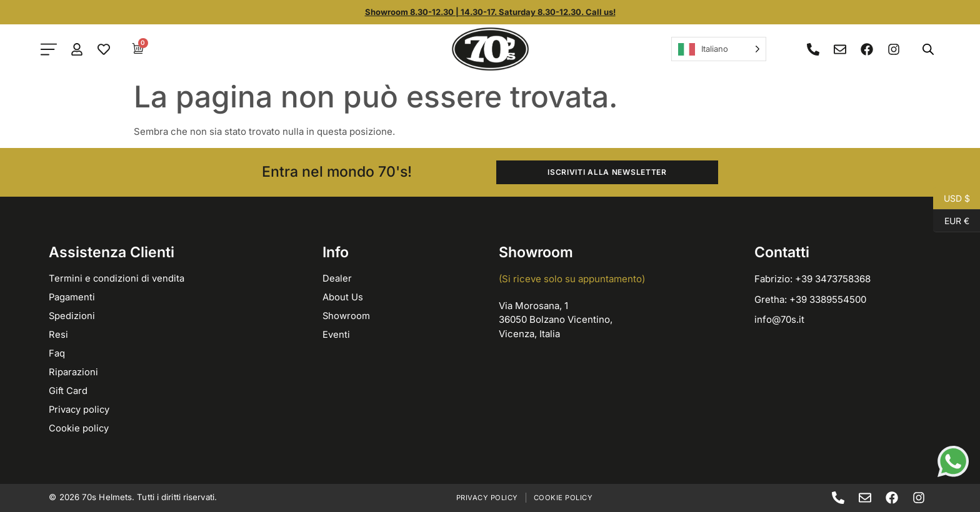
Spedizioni (72, 316)
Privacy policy (80, 409)
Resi (58, 334)
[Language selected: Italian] (719, 49)
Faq (57, 353)
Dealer (337, 278)
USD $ (952, 199)
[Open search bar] (928, 49)
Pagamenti (72, 297)
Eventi (336, 334)
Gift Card (68, 391)
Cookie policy (79, 428)
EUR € (951, 221)
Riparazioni (73, 372)
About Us (343, 297)
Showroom (347, 316)
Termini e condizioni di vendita (117, 278)
